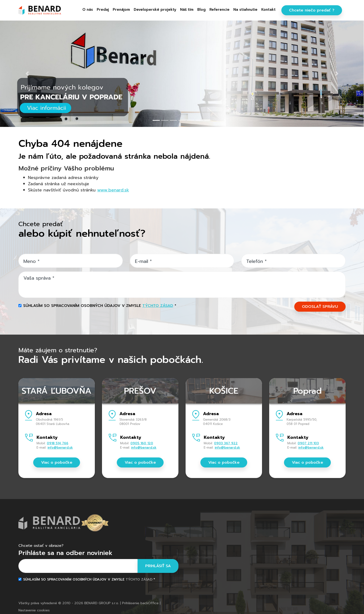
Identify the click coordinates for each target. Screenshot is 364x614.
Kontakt (268, 10)
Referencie (219, 10)
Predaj (103, 10)
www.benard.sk (113, 190)
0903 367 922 (226, 443)
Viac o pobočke (57, 462)
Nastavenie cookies (34, 610)
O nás (88, 10)
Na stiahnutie (245, 10)
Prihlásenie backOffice (140, 603)
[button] (27, 74)
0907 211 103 (308, 443)
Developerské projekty (155, 10)
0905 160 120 (142, 443)
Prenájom (121, 10)
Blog (201, 10)
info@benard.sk (60, 448)
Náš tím (187, 10)
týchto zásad (158, 306)
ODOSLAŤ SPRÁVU (320, 307)
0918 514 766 (58, 443)
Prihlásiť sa (158, 566)
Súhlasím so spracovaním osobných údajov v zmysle (100, 306)
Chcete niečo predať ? (312, 10)
